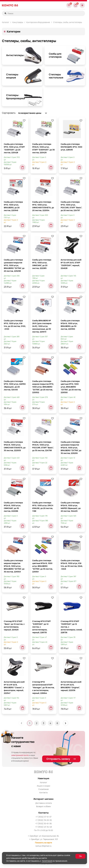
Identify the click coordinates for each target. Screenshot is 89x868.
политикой (47, 861)
